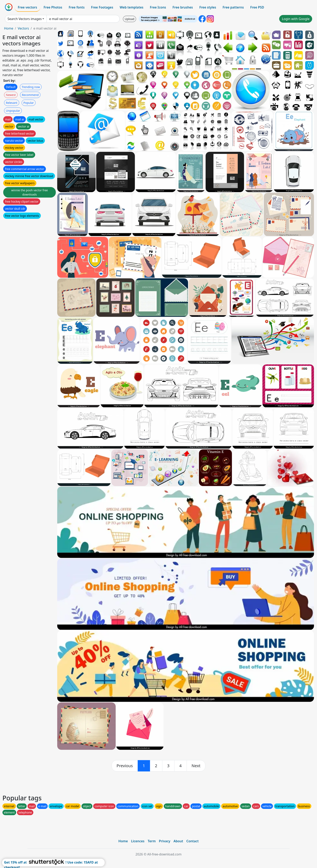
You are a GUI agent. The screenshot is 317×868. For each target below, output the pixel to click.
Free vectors (27, 7)
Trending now (31, 87)
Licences (138, 841)
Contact (193, 841)
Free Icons (158, 7)
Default (11, 87)
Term (152, 841)
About (178, 841)
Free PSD (257, 7)
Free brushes (183, 7)
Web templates (132, 7)
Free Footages (102, 7)
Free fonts (77, 7)
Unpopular (13, 111)
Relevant (12, 103)
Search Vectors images (25, 19)
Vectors (23, 28)
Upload (129, 19)
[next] (196, 766)
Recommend (30, 95)
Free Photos (53, 7)
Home (9, 28)
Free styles (208, 7)
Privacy (165, 841)
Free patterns (233, 7)
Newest (11, 95)
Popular (29, 103)
